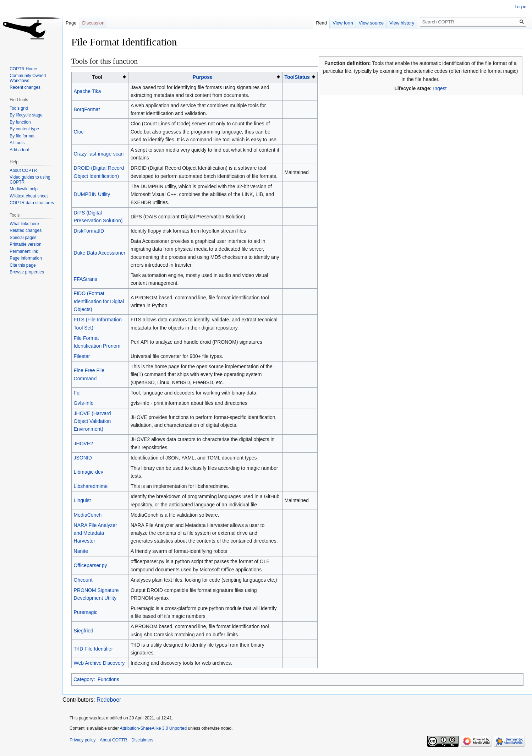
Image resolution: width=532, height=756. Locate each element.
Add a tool (19, 150)
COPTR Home (23, 69)
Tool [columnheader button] (97, 77)
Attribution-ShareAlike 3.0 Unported (153, 728)
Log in (520, 7)
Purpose (203, 77)
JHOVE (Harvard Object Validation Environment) (92, 421)
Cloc (79, 132)
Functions (108, 679)
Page (71, 23)
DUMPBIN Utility (92, 194)
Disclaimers (142, 740)
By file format (22, 136)
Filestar (82, 356)
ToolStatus (297, 77)
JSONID (83, 458)
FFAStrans (86, 279)
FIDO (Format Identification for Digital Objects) (99, 301)
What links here (24, 224)
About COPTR (23, 170)
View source (371, 23)
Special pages (23, 238)
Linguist (82, 500)
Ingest (440, 88)
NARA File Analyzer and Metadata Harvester (95, 533)
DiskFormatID (89, 231)
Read (321, 23)
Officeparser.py (91, 565)
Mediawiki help (24, 189)
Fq (77, 393)
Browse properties (27, 272)
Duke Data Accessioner (100, 253)
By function (20, 122)
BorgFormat (87, 109)
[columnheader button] (205, 77)
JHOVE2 (83, 444)
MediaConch (88, 515)
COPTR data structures (32, 203)
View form (343, 23)
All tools (17, 143)
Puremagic (86, 612)
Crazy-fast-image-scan (99, 154)
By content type (24, 129)
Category (84, 679)
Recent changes (25, 87)
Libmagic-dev (89, 472)
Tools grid (19, 108)
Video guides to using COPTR (30, 180)
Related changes (26, 230)
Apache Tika (87, 91)
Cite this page (23, 265)
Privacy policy (83, 740)
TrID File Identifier (94, 649)
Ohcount (83, 580)
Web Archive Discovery (99, 663)
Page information (26, 258)
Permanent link (24, 251)
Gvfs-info (84, 403)
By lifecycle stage (26, 115)
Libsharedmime (91, 486)
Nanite (81, 551)
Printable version (25, 244)
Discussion (93, 23)
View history (402, 23)
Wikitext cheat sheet (29, 196)
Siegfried (84, 631)
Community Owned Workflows (28, 78)
